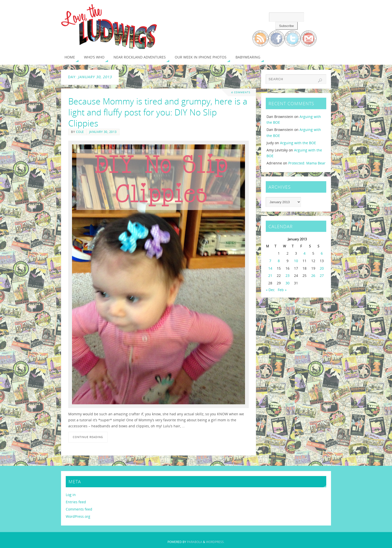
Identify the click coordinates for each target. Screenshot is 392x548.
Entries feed (76, 502)
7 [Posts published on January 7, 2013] (270, 261)
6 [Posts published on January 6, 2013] (322, 253)
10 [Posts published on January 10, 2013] (296, 261)
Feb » (282, 290)
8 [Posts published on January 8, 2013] (279, 261)
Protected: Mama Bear (307, 163)
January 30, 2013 (103, 132)
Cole (80, 132)
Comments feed (79, 509)
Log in (71, 495)
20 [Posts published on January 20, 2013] (322, 268)
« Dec (270, 290)
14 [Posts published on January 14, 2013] (270, 268)
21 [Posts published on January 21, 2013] (270, 275)
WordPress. (215, 542)
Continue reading (88, 437)
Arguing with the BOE (298, 143)
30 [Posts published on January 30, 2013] (287, 283)
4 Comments (241, 92)
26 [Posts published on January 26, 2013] (313, 275)
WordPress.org (78, 516)
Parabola (195, 542)
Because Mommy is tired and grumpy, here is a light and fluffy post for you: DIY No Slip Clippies (158, 112)
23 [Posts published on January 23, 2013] (287, 275)
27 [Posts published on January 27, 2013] (322, 275)
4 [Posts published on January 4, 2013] (304, 253)
